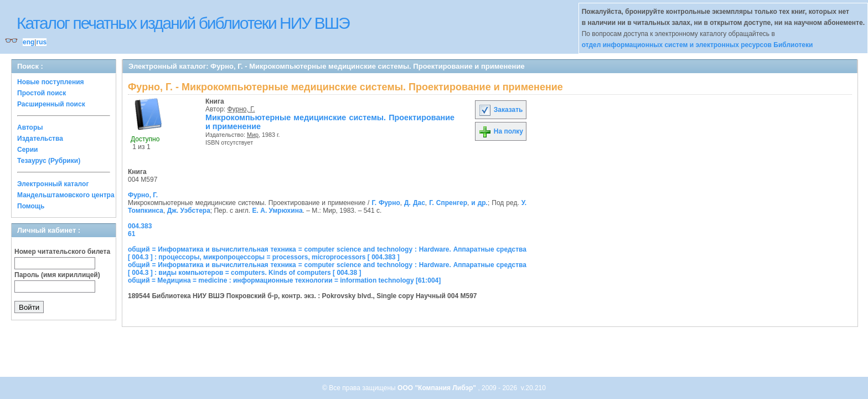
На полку (501, 131)
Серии (27, 150)
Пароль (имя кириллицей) (57, 275)
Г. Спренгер (448, 203)
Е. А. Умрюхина (278, 211)
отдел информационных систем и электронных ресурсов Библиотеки (697, 45)
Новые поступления (51, 82)
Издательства (40, 139)
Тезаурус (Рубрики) (49, 161)
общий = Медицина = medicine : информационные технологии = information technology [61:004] (284, 280)
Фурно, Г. (241, 109)
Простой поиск (42, 93)
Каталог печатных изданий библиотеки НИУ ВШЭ (183, 23)
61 (131, 234)
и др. (479, 203)
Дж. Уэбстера (189, 211)
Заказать (500, 110)
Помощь (31, 206)
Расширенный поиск (51, 104)
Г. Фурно (386, 203)
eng (29, 42)
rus (41, 42)
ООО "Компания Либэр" (438, 388)
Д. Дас (415, 203)
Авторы (30, 127)
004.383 (140, 226)
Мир (253, 135)
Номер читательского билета (62, 252)
